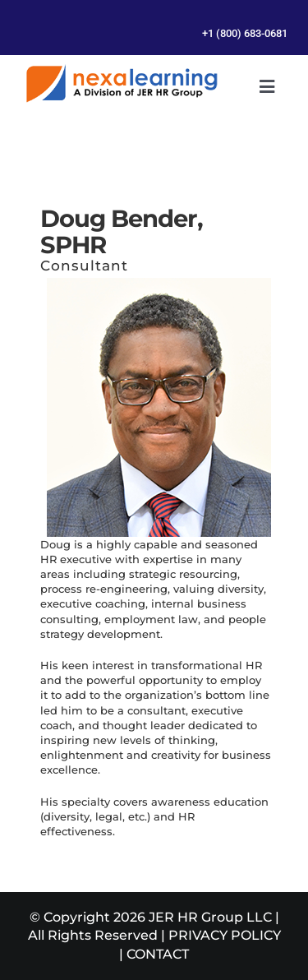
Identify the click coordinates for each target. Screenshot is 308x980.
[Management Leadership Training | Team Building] (122, 70)
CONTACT (158, 954)
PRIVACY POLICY (225, 935)
